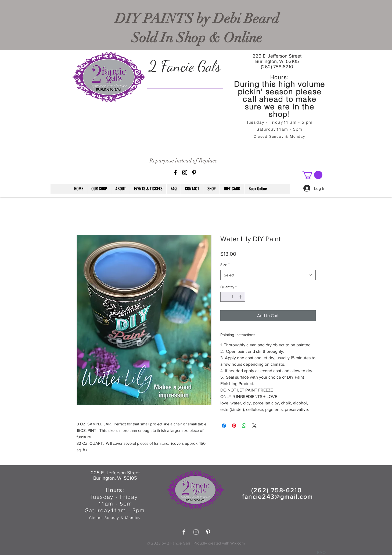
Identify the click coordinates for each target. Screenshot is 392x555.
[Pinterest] (194, 172)
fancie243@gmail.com (278, 497)
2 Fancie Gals (185, 66)
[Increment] (241, 297)
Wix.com (238, 543)
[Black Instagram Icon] (185, 172)
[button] (312, 175)
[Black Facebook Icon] (175, 172)
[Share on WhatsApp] (244, 426)
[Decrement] (224, 297)
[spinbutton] (233, 297)
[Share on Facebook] (224, 426)
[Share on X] (254, 426)
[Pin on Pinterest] (234, 426)
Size (225, 265)
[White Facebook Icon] (184, 532)
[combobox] (268, 275)
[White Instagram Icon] (196, 532)
